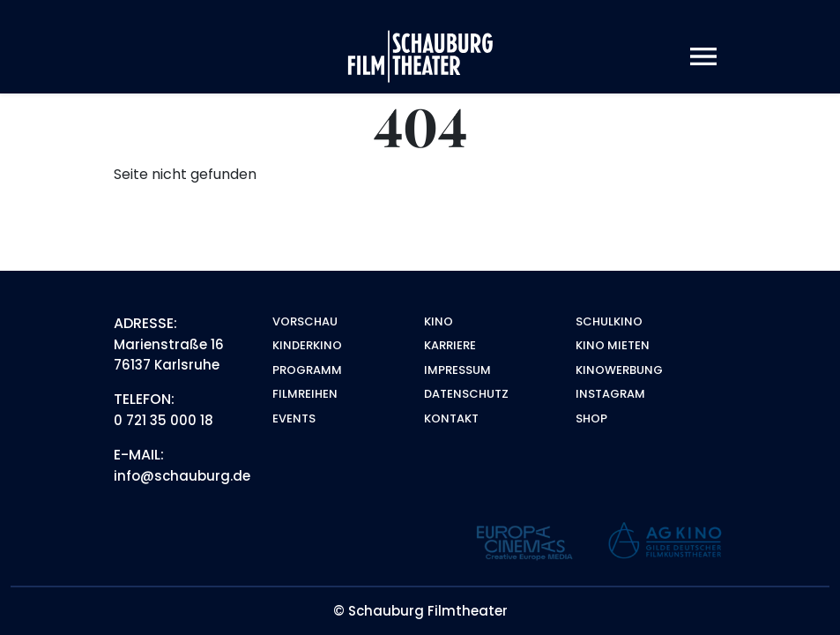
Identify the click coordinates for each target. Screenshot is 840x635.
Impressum (457, 370)
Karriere (450, 345)
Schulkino (609, 321)
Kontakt (451, 418)
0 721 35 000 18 (164, 420)
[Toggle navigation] (703, 57)
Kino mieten (613, 345)
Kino (439, 321)
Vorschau (305, 321)
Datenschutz (466, 394)
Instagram (610, 394)
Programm (307, 370)
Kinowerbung (619, 370)
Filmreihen (305, 394)
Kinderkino (307, 345)
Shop (591, 418)
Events (294, 418)
